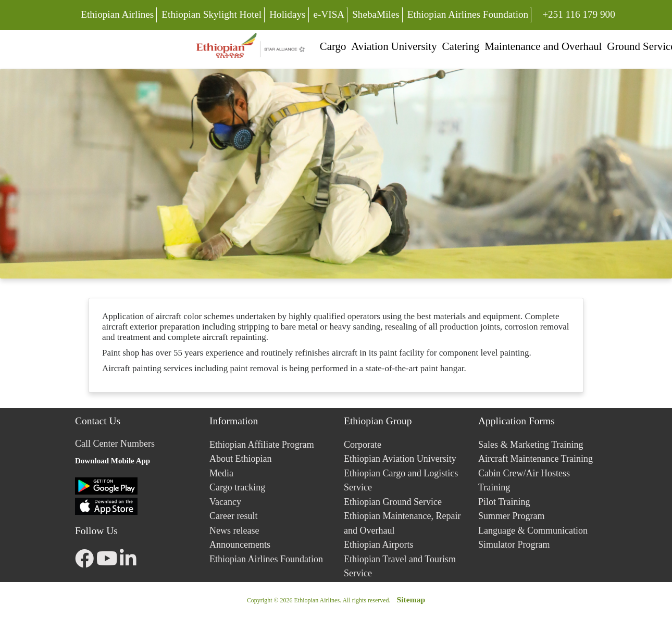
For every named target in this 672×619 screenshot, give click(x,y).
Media (221, 473)
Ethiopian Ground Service (393, 502)
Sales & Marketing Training (531, 445)
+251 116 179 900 (578, 13)
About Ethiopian (241, 459)
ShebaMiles (376, 14)
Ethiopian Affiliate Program (262, 445)
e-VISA (329, 14)
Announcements (240, 545)
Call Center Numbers (115, 444)
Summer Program (512, 516)
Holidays (287, 14)
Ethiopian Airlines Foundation (468, 14)
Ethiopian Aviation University (400, 459)
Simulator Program (514, 545)
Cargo (333, 46)
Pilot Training (504, 502)
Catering (461, 46)
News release (234, 530)
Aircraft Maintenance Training (536, 459)
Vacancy (225, 502)
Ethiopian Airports (379, 545)
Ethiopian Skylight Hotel (211, 14)
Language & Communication (533, 530)
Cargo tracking (237, 487)
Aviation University (394, 46)
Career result (233, 516)
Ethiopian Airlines (117, 14)
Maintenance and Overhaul (543, 46)
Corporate (363, 445)
